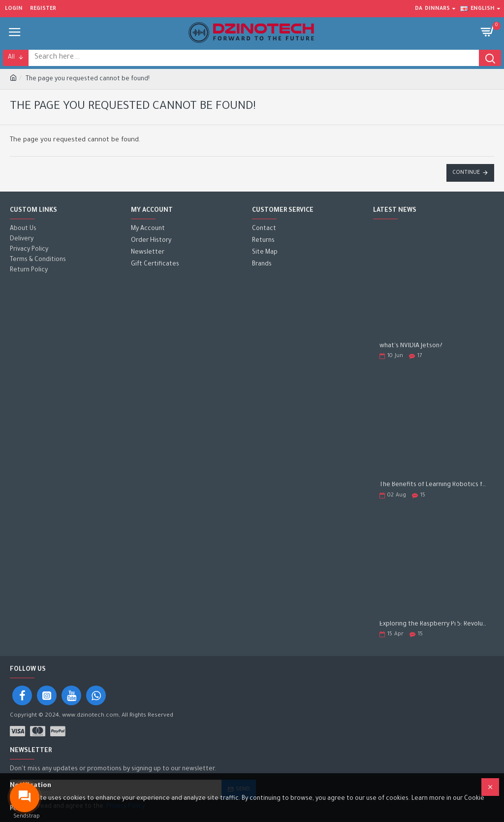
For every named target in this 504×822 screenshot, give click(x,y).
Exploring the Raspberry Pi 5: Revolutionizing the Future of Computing (434, 625)
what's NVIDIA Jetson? (411, 346)
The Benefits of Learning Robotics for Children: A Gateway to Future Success (434, 485)
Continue (466, 173)
